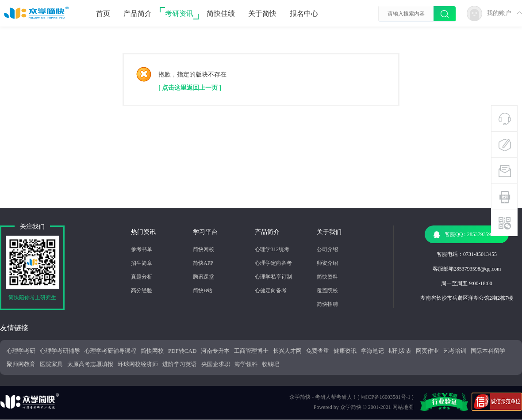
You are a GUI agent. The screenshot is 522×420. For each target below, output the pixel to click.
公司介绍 (327, 249)
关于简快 (262, 13)
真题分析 (142, 277)
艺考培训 (455, 351)
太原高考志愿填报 (90, 364)
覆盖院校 (327, 290)
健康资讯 (345, 351)
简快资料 (327, 277)
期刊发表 (400, 351)
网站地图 (403, 407)
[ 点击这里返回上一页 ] (190, 88)
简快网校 (203, 249)
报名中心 (304, 13)
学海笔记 (372, 351)
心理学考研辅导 (60, 351)
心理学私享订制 (273, 277)
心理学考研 (21, 351)
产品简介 (138, 13)
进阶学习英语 (180, 364)
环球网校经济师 (138, 364)
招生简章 (142, 263)
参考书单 (142, 249)
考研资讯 (179, 13)
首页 (103, 13)
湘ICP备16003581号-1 (386, 397)
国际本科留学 (488, 351)
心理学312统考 (272, 249)
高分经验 (142, 290)
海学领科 (246, 364)
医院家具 (51, 364)
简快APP (203, 263)
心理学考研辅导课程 (110, 351)
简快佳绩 (221, 13)
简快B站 (203, 290)
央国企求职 (216, 364)
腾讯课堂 (203, 277)
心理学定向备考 (273, 263)
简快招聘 (327, 304)
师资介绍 (327, 263)
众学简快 (351, 407)
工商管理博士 (251, 351)
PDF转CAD (182, 351)
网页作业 (427, 351)
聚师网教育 (21, 364)
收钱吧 (271, 364)
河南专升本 (215, 351)
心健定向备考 (271, 290)
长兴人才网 (287, 351)
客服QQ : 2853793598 (464, 235)
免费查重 (318, 351)
